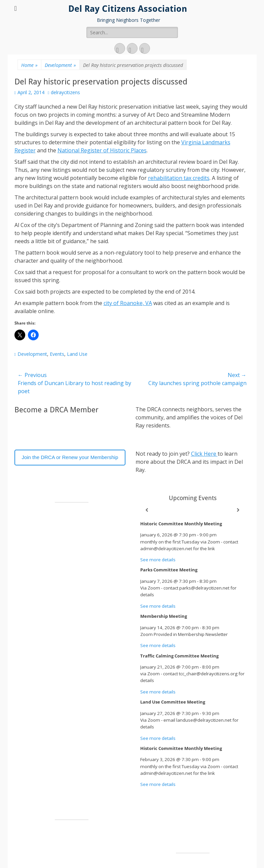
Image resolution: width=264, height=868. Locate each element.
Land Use (77, 354)
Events (57, 354)
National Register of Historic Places (102, 150)
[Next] (238, 510)
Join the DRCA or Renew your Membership (70, 457)
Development (60, 65)
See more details (158, 560)
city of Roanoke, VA (128, 303)
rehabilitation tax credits (179, 178)
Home (29, 65)
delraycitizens (65, 92)
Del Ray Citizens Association (128, 9)
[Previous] (147, 510)
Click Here (204, 454)
